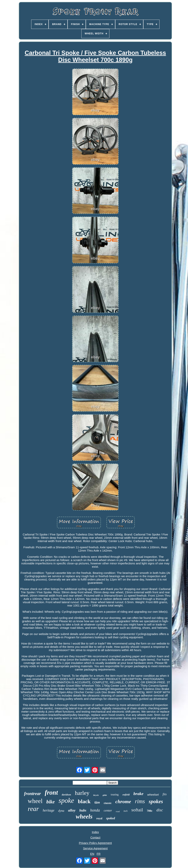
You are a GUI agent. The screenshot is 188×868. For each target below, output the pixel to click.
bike (51, 802)
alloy (72, 810)
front (51, 793)
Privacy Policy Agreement (95, 843)
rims (140, 801)
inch (126, 811)
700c (150, 811)
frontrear (32, 794)
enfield (126, 795)
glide (105, 795)
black (84, 801)
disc (160, 810)
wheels (84, 816)
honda (95, 810)
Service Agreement (95, 848)
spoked (110, 818)
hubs (83, 810)
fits (165, 794)
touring (115, 795)
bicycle (96, 795)
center (108, 810)
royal (99, 818)
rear (33, 809)
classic (108, 803)
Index (95, 832)
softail (137, 810)
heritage (49, 810)
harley (82, 793)
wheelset (153, 795)
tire (97, 802)
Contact (95, 837)
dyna (61, 811)
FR (99, 854)
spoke (66, 801)
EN (92, 854)
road (118, 811)
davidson (66, 795)
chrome (123, 802)
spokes (156, 801)
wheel (35, 801)
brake (138, 794)
